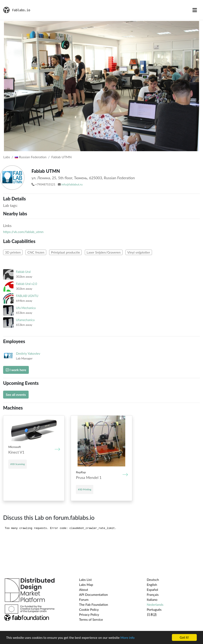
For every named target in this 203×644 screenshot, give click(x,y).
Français (153, 594)
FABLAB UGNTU (27, 296)
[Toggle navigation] (195, 10)
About (84, 589)
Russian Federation (31, 157)
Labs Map (86, 585)
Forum (84, 599)
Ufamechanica (25, 320)
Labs (7, 157)
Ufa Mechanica (26, 308)
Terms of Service (91, 619)
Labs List (85, 580)
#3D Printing (85, 489)
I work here (16, 370)
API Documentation (93, 594)
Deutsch (153, 580)
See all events (16, 394)
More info (128, 638)
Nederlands (155, 604)
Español (153, 589)
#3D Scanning (18, 464)
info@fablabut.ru (72, 184)
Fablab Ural (23, 272)
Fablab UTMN (62, 157)
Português (154, 609)
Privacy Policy (89, 614)
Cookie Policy (89, 609)
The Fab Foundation (94, 604)
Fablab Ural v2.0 (27, 284)
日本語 (152, 614)
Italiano (152, 599)
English (152, 585)
